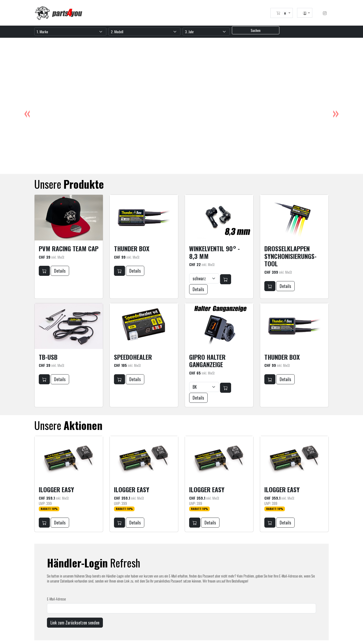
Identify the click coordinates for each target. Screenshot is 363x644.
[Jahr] (206, 32)
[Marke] (70, 32)
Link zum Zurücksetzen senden (75, 623)
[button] (283, 13)
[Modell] (144, 32)
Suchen (255, 30)
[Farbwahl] (204, 278)
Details (60, 271)
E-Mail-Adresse (56, 599)
